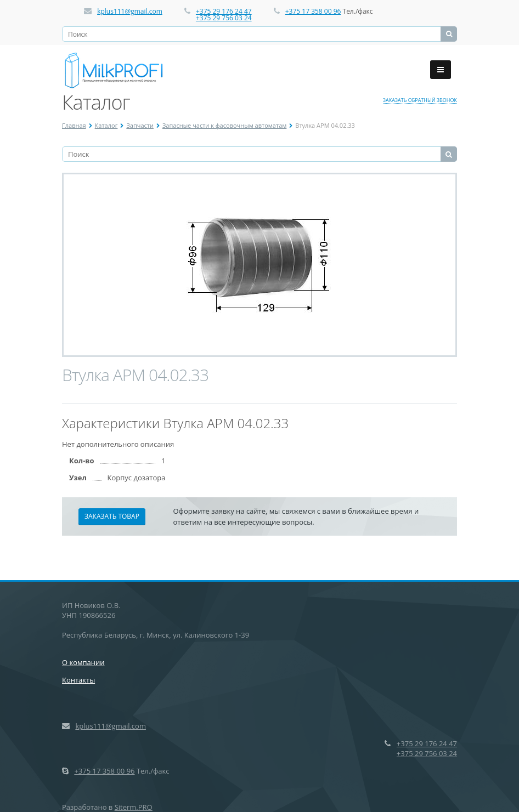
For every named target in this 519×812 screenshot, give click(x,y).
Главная (74, 125)
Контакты (78, 680)
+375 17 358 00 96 (313, 11)
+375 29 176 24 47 (224, 11)
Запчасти (140, 125)
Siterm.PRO (134, 807)
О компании (83, 662)
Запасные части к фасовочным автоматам (224, 125)
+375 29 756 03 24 (224, 18)
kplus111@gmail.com (130, 11)
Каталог (106, 125)
